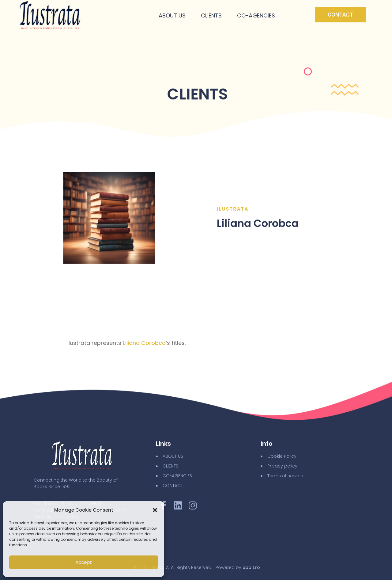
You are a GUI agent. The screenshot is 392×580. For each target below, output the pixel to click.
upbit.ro (251, 567)
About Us (172, 15)
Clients (211, 15)
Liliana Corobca (144, 343)
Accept (84, 562)
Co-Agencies (256, 15)
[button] (155, 510)
